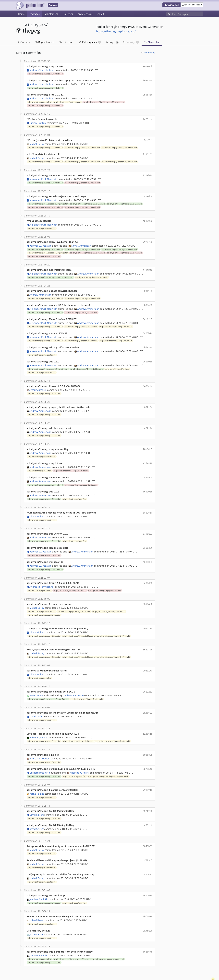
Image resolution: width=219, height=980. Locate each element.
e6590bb (148, 66)
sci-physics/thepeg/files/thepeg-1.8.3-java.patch (103, 101)
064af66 (148, 639)
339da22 (148, 525)
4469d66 (148, 194)
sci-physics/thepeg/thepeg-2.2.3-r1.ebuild (125, 250)
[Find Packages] (188, 14)
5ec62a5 (148, 315)
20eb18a (148, 287)
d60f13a (148, 401)
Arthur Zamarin (38, 384)
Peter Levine (36, 684)
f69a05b (148, 484)
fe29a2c (148, 80)
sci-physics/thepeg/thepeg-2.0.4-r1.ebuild (71, 464)
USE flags (68, 14)
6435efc (148, 380)
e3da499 (148, 456)
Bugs (112, 42)
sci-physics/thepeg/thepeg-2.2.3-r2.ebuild (45, 205)
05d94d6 (148, 594)
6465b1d (148, 329)
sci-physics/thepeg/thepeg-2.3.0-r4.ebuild (45, 87)
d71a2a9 (148, 267)
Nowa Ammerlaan (81, 242)
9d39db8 (148, 574)
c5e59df (148, 470)
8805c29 (148, 301)
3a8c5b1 (148, 701)
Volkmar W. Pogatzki (40, 242)
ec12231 (148, 681)
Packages (35, 14)
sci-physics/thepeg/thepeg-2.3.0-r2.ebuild (82, 180)
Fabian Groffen (38, 122)
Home (21, 14)
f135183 (148, 153)
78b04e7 (148, 443)
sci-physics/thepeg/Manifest (39, 101)
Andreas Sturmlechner (42, 70)
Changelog (152, 42)
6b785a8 (148, 757)
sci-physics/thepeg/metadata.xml (67, 101)
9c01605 (148, 881)
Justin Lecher (37, 919)
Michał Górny (37, 142)
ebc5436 (148, 94)
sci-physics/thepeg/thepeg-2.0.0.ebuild (104, 581)
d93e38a (148, 743)
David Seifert (36, 705)
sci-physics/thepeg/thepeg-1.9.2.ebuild (70, 581)
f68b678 (148, 936)
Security (131, 42)
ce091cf (148, 812)
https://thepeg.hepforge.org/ (116, 31)
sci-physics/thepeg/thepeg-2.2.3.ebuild (81, 308)
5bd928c (148, 342)
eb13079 (148, 218)
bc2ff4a (148, 422)
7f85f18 (148, 777)
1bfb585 (148, 902)
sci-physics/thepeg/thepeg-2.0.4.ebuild (44, 546)
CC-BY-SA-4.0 (87, 974)
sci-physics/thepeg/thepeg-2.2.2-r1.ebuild (88, 250)
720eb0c (148, 173)
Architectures (85, 14)
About (101, 14)
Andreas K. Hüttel (39, 746)
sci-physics (35, 25)
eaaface (148, 915)
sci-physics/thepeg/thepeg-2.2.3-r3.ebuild (82, 146)
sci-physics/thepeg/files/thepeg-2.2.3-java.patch (48, 201)
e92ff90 (148, 798)
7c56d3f (148, 539)
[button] (172, 5)
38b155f (148, 505)
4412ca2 (148, 860)
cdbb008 (148, 356)
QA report (66, 42)
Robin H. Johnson (39, 726)
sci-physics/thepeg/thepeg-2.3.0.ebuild (44, 253)
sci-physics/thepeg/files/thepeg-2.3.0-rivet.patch (48, 363)
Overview (24, 42)
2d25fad (148, 118)
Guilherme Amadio (73, 684)
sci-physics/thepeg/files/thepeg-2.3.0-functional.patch (50, 274)
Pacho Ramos (37, 781)
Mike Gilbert (36, 905)
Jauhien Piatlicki (38, 884)
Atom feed (148, 53)
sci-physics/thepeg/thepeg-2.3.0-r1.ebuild (82, 205)
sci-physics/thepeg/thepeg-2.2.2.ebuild (81, 477)
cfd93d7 (148, 846)
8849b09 (148, 833)
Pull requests (90, 42)
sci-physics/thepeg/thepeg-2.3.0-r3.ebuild (45, 73)
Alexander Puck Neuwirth (43, 177)
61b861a (148, 722)
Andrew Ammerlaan (88, 270)
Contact (199, 968)
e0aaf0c (148, 619)
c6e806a (148, 553)
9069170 (148, 660)
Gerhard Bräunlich (40, 760)
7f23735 (148, 239)
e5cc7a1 (148, 139)
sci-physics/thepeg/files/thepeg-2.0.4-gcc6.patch (48, 688)
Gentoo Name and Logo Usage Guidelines (122, 974)
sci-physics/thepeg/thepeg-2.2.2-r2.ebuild (45, 105)
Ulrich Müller (37, 508)
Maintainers (51, 14)
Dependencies (45, 42)
